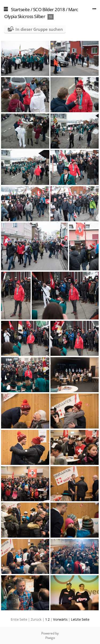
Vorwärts (60, 619)
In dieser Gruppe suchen (39, 29)
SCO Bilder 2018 (49, 9)
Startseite (20, 9)
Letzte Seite (80, 619)
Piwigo (50, 638)
